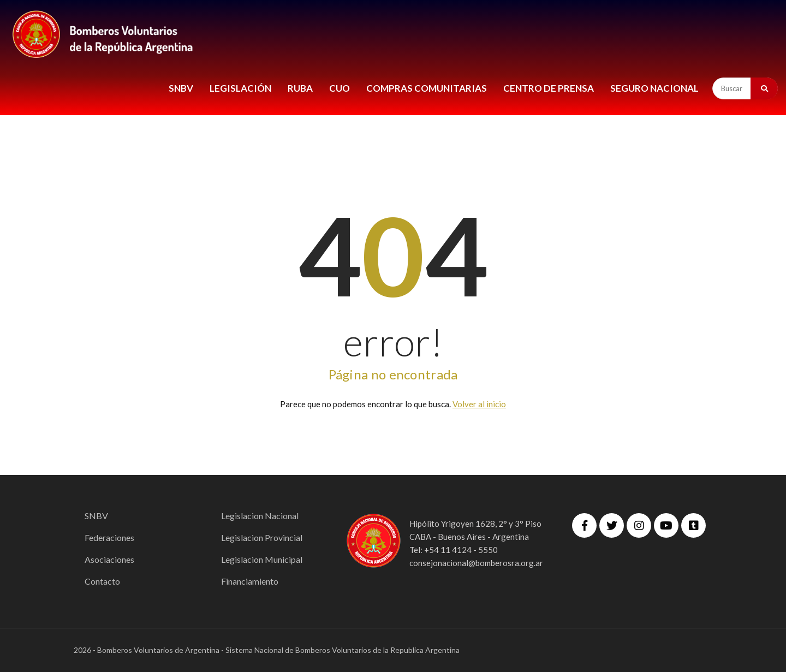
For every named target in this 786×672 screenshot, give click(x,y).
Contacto (102, 581)
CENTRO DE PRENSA (549, 88)
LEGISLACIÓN (240, 88)
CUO (340, 88)
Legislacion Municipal (262, 559)
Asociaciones (109, 559)
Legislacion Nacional (260, 516)
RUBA (300, 88)
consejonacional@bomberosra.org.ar (476, 563)
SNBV (181, 88)
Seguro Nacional (654, 88)
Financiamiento (250, 581)
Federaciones (109, 537)
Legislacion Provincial (262, 537)
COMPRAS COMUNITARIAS (427, 88)
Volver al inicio (479, 404)
